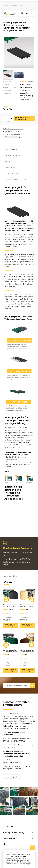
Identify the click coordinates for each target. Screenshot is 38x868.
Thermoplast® (25, 84)
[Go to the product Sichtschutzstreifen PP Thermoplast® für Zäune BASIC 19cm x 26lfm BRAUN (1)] (27, 597)
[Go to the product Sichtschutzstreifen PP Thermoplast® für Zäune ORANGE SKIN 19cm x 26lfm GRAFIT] (11, 597)
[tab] (19, 149)
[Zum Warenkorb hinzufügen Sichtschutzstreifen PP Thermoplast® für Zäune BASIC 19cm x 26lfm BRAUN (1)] (27, 625)
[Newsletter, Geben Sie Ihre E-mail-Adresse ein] (16, 685)
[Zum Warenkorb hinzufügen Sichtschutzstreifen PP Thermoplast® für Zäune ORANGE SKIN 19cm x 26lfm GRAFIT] (11, 625)
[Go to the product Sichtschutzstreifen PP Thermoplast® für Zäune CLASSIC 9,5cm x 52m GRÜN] (11, 643)
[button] (13, 129)
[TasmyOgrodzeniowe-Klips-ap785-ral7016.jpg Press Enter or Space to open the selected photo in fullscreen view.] (19, 53)
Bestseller (11, 577)
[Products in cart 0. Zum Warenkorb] (22, 13)
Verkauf (9, 582)
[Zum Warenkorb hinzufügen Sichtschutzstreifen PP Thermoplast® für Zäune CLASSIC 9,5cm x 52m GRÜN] (11, 670)
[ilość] (8, 118)
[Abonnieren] (32, 685)
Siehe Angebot (12, 777)
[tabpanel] (19, 354)
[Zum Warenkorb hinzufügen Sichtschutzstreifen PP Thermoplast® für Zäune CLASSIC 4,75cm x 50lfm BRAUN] (27, 670)
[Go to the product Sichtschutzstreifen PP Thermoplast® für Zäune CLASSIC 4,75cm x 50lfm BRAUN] (27, 643)
